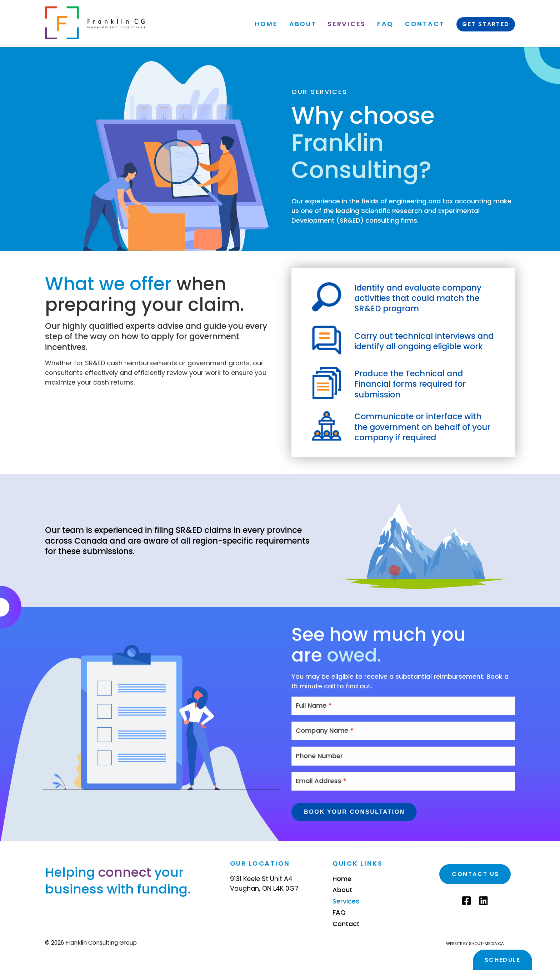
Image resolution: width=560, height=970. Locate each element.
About (302, 24)
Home (266, 24)
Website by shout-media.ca (475, 944)
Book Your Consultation (370, 812)
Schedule (502, 960)
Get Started (486, 24)
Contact (425, 24)
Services (347, 24)
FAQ (385, 24)
